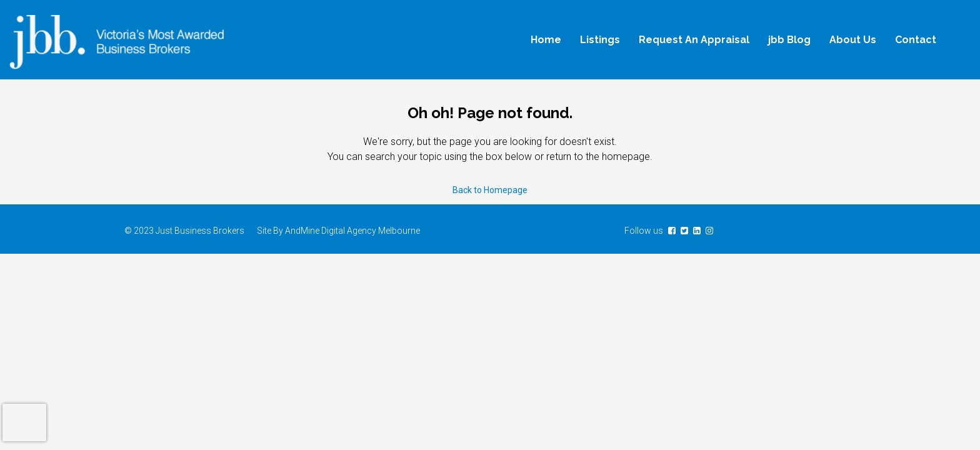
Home (546, 40)
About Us (853, 40)
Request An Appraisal (694, 40)
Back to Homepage (490, 190)
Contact (916, 40)
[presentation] (24, 422)
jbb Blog (789, 40)
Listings (600, 40)
